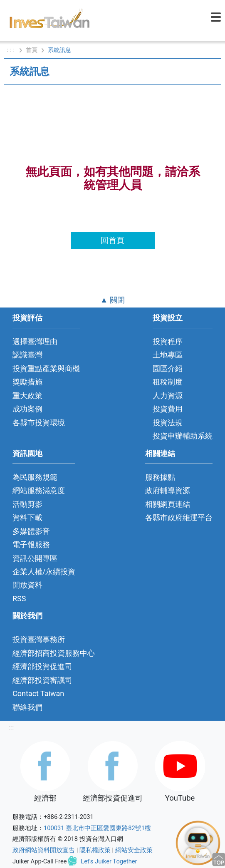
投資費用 (168, 409)
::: (11, 728)
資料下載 (27, 517)
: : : (11, 50)
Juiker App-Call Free (40, 861)
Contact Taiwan (38, 693)
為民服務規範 (35, 477)
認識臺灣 (27, 355)
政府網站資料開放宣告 (44, 850)
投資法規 (168, 423)
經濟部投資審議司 (42, 680)
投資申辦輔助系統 (183, 436)
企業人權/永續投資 (44, 572)
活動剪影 (27, 504)
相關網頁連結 (168, 504)
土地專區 (168, 355)
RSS (19, 599)
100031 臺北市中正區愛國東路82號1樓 (97, 828)
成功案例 (27, 409)
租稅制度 (168, 382)
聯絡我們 (27, 707)
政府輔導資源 (168, 490)
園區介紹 (168, 368)
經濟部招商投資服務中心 (54, 653)
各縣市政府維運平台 (179, 517)
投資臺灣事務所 (39, 639)
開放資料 (27, 585)
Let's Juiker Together (109, 861)
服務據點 (160, 477)
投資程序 (168, 341)
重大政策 (27, 396)
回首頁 (112, 240)
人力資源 (168, 396)
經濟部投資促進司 (42, 666)
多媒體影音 (31, 531)
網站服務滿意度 (39, 490)
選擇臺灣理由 (35, 341)
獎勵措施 (27, 382)
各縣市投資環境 (39, 423)
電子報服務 (31, 544)
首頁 (32, 50)
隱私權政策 (95, 850)
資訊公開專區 (35, 558)
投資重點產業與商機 (46, 368)
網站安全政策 (134, 850)
